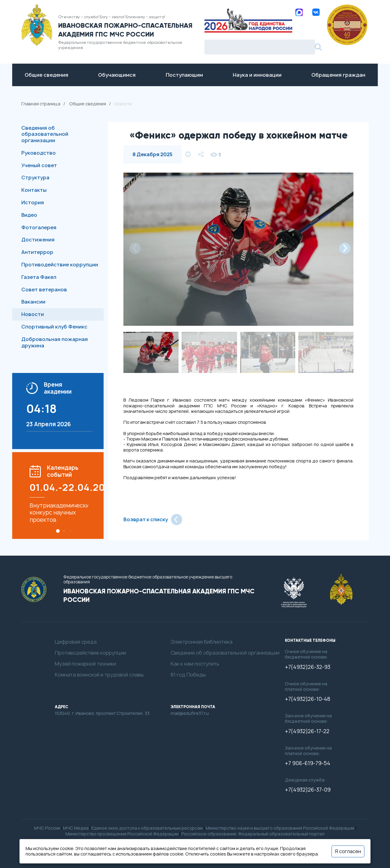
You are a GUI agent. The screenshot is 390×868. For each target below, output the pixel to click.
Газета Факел (39, 277)
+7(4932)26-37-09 (308, 790)
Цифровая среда (76, 642)
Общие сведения (88, 104)
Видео (29, 215)
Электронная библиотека (202, 642)
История (33, 202)
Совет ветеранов (44, 290)
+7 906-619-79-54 (308, 763)
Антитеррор (37, 252)
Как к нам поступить (195, 664)
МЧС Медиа (76, 828)
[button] (58, 531)
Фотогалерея (39, 227)
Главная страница (41, 104)
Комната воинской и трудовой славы (99, 675)
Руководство (39, 153)
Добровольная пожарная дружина (55, 342)
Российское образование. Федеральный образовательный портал (253, 834)
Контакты (34, 190)
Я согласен (348, 851)
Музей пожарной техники (85, 664)
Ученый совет (39, 165)
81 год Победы (188, 675)
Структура (35, 177)
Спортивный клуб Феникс (54, 327)
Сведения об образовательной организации (45, 134)
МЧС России (47, 828)
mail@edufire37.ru (190, 713)
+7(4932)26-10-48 (308, 699)
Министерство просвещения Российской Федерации (122, 834)
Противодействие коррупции (60, 265)
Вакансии (33, 302)
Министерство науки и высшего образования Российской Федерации (280, 828)
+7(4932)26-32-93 (308, 667)
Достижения (38, 240)
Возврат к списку (153, 520)
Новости (33, 314)
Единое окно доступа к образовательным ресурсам (147, 828)
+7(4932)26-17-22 (307, 731)
